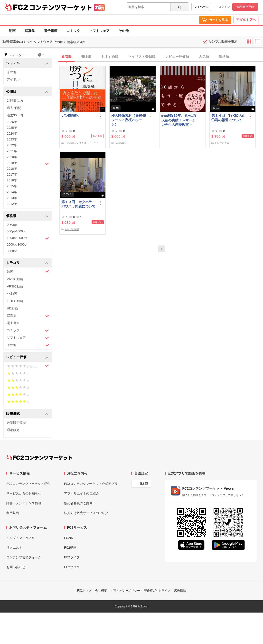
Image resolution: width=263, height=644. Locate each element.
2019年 (28, 163)
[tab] (161, 57)
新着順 (66, 57)
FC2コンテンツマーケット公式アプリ (91, 484)
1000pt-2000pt (28, 238)
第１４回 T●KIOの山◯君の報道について (228, 118)
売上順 (86, 57)
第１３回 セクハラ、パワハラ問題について (78, 204)
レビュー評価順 (177, 57)
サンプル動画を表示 (223, 42)
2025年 (12, 128)
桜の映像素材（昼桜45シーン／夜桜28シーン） (129, 120)
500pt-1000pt (16, 231)
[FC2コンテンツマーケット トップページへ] (39, 457)
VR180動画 (15, 279)
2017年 (12, 174)
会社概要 (101, 591)
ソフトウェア (99, 31)
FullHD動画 (15, 301)
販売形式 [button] (27, 414)
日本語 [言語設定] (144, 484)
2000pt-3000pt (17, 244)
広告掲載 (180, 591)
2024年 (12, 134)
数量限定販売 (16, 423)
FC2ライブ (72, 557)
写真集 (30, 31)
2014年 (12, 192)
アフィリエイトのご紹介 (81, 493)
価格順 (224, 57)
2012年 (12, 204)
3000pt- (12, 251)
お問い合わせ (16, 567)
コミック (73, 31)
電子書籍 (51, 31)
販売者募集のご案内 (78, 503)
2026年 (12, 122)
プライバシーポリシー (125, 591)
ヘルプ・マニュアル (21, 538)
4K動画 (12, 294)
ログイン (224, 7)
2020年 (12, 157)
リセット (45, 55)
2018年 (12, 169)
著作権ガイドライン (157, 591)
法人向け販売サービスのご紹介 (86, 513)
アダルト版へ (246, 20)
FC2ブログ (72, 567)
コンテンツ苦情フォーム (24, 557)
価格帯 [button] (27, 216)
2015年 (12, 186)
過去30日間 (15, 115)
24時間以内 (15, 101)
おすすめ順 (110, 57)
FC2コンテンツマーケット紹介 (28, 484)
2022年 (12, 145)
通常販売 (13, 430)
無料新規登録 (245, 7)
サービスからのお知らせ (24, 493)
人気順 (204, 57)
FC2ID (69, 538)
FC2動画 (70, 548)
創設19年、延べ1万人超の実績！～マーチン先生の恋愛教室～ (179, 120)
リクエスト (14, 548)
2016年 (12, 180)
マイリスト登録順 (142, 57)
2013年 (12, 198)
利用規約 (13, 513)
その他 (124, 31)
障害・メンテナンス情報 (24, 503)
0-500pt (12, 225)
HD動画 (12, 308)
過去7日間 (14, 108)
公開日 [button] (27, 92)
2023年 (12, 139)
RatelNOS (120, 143)
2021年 (12, 151)
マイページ (201, 7)
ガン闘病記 (70, 116)
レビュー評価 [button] (27, 357)
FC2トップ (84, 591)
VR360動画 (15, 286)
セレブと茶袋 (222, 143)
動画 (12, 31)
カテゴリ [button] (27, 263)
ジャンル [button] (27, 63)
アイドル (13, 79)
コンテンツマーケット (61, 7)
